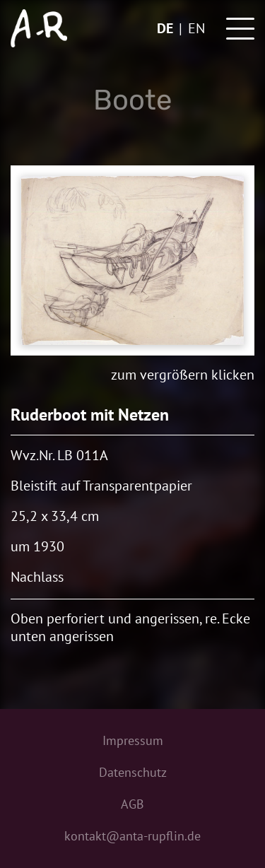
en (196, 28)
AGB (132, 804)
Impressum (133, 740)
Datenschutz (133, 772)
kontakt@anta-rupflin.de (132, 836)
